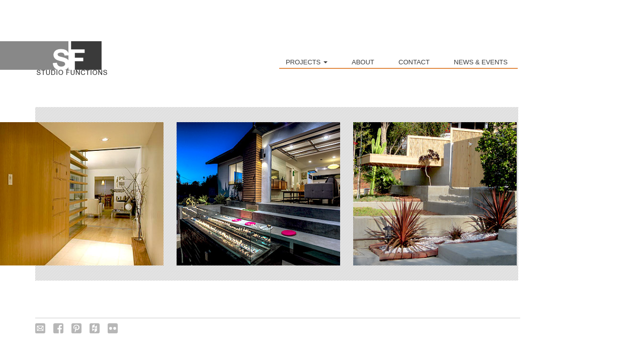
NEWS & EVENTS (481, 62)
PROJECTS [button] (307, 62)
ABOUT (363, 62)
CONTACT (414, 62)
